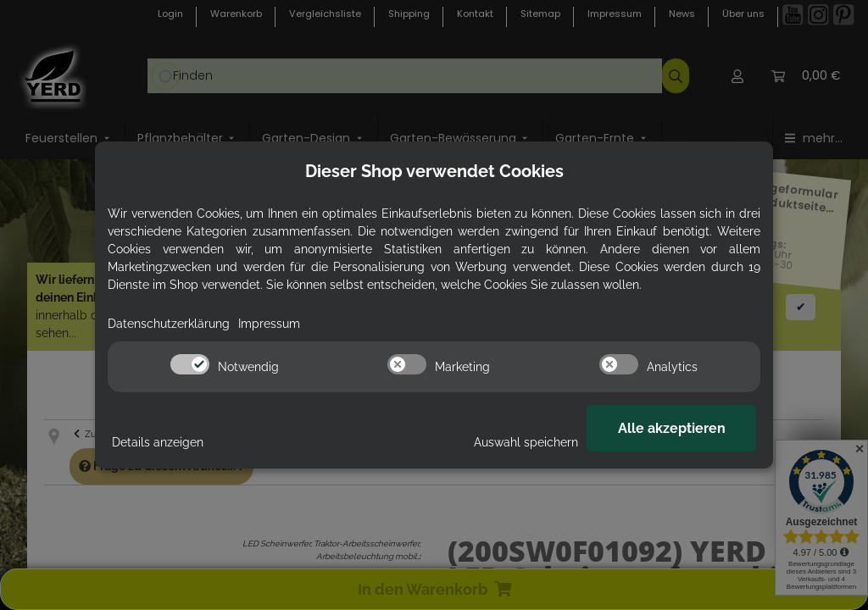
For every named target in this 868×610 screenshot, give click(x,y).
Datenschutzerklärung (169, 324)
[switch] (190, 364)
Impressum (269, 324)
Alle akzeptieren (672, 428)
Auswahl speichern (526, 442)
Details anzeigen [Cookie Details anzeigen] (158, 442)
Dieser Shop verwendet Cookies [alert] (434, 171)
